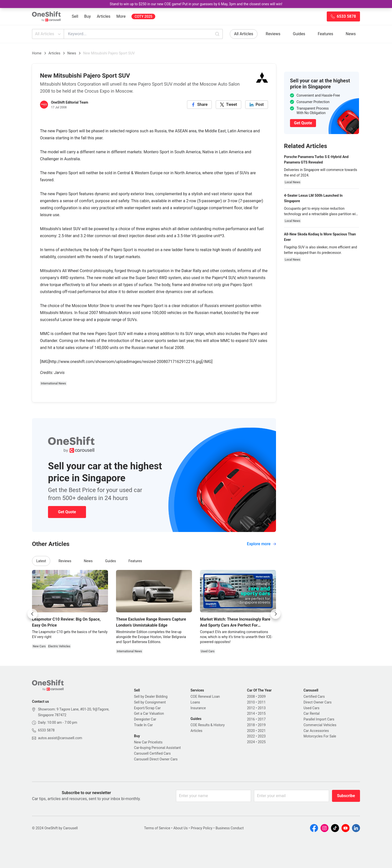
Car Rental (311, 713)
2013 (262, 708)
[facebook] (199, 105)
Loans (195, 702)
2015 (262, 713)
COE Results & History (208, 725)
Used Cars (311, 708)
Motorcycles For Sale (320, 736)
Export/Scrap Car (147, 708)
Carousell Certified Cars (152, 753)
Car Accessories (316, 731)
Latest (41, 561)
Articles (103, 16)
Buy (87, 16)
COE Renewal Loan (205, 696)
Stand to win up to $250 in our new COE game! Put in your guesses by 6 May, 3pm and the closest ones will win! (196, 4)
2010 (251, 702)
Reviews (273, 34)
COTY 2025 (143, 16)
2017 (262, 719)
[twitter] (228, 105)
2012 (251, 708)
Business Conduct (230, 828)
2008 (251, 696)
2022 (251, 736)
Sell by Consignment (150, 702)
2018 (251, 725)
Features (325, 34)
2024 (251, 742)
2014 (251, 713)
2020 (251, 731)
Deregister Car (145, 719)
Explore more (261, 544)
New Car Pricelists (148, 742)
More (121, 16)
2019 (262, 725)
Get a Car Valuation (149, 713)
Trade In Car (143, 725)
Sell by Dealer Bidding (151, 696)
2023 (262, 736)
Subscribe (346, 796)
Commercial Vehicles (320, 725)
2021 (262, 731)
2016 (251, 719)
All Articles (48, 34)
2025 (262, 742)
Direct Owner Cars (317, 702)
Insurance (198, 708)
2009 (262, 696)
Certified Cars (314, 696)
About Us (181, 828)
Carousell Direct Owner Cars (156, 759)
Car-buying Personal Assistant (157, 748)
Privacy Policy (201, 828)
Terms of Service (157, 828)
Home (37, 53)
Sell (75, 16)
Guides (299, 34)
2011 (262, 702)
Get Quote (67, 512)
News (351, 34)
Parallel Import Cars (319, 719)
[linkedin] (257, 105)
